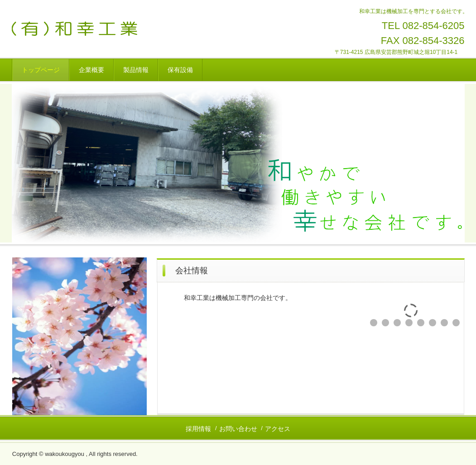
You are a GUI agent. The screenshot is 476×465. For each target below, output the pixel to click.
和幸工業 (101, 29)
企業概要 (91, 70)
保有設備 (180, 70)
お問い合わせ (238, 429)
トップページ (41, 70)
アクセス (278, 429)
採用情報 (198, 429)
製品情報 (136, 70)
